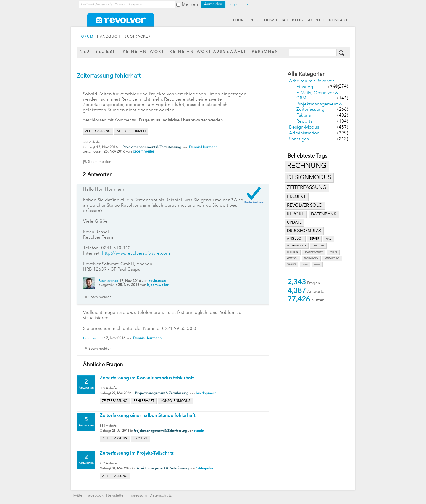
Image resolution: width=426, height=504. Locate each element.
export (317, 264)
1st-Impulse (204, 469)
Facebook (95, 496)
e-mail (305, 264)
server (314, 239)
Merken (190, 5)
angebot (295, 239)
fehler (333, 252)
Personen (265, 52)
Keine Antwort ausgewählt (208, 52)
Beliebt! (106, 52)
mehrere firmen (131, 131)
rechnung (307, 166)
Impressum (137, 496)
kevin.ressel (158, 281)
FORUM (86, 37)
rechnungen (311, 258)
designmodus (309, 178)
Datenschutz (160, 496)
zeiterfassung (307, 188)
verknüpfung (332, 258)
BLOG (298, 20)
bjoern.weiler (143, 152)
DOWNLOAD (276, 20)
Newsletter (116, 496)
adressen (292, 258)
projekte (291, 264)
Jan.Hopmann (206, 393)
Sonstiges (299, 139)
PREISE (254, 20)
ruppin (199, 431)
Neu (85, 52)
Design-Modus (304, 127)
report (296, 214)
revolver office (314, 252)
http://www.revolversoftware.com (136, 254)
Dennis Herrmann (203, 147)
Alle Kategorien (306, 74)
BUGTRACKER (138, 37)
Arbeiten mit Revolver (311, 81)
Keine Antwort (144, 52)
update (294, 223)
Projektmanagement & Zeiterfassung (152, 147)
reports (292, 252)
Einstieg (305, 87)
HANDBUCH (109, 37)
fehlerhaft (144, 401)
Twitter (78, 496)
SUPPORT (316, 20)
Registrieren (238, 4)
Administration (304, 133)
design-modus (296, 246)
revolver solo (305, 206)
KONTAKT (338, 20)
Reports (304, 122)
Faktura (304, 116)
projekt (296, 197)
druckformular (304, 231)
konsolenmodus (175, 401)
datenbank (324, 214)
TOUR (238, 20)
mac (329, 239)
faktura (318, 246)
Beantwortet (108, 281)
